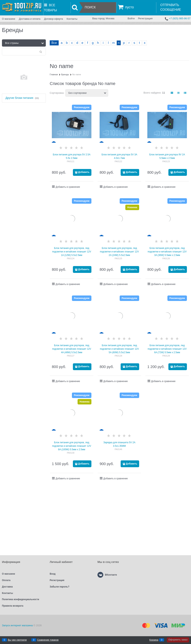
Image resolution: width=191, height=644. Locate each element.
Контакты (72, 19)
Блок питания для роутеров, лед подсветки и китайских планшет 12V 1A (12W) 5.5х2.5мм (72, 252)
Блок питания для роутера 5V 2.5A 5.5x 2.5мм (72, 156)
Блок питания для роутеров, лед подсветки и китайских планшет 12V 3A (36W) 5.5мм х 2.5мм (167, 252)
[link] (172, 93)
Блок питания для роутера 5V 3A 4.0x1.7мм (119, 156)
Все (54, 43)
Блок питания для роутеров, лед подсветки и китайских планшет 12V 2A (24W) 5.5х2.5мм (119, 252)
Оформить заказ (178, 640)
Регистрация (145, 18)
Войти (131, 18)
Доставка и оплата (30, 19)
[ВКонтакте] (100, 575)
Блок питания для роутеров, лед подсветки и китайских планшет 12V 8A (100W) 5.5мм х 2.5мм (72, 446)
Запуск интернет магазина (17, 625)
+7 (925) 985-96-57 (180, 18)
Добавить (84, 172)
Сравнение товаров (48, 640)
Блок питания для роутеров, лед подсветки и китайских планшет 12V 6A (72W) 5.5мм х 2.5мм (167, 349)
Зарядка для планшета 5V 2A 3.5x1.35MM (119, 444)
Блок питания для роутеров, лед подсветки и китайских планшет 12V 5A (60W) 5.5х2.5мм (119, 349)
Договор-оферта (53, 19)
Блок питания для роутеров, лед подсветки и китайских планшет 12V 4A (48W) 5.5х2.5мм (72, 349)
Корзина (154, 640)
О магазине (9, 19)
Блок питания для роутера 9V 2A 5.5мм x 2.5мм (167, 156)
